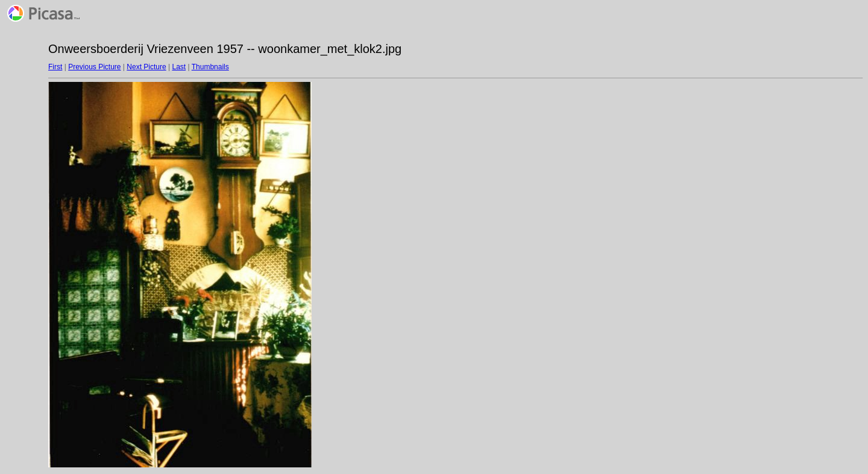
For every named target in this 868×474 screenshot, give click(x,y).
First (55, 67)
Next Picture (146, 67)
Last (179, 67)
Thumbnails (210, 67)
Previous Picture (94, 67)
